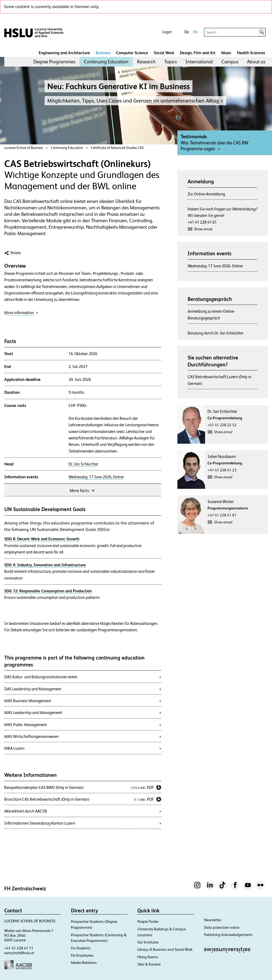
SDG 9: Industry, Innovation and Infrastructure (45, 565)
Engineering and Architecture (64, 53)
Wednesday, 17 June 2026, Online (96, 477)
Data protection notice (222, 927)
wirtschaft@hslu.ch (19, 953)
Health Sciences (251, 53)
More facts (83, 490)
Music (226, 53)
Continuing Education (106, 62)
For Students (81, 948)
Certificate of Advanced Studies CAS (117, 148)
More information (21, 313)
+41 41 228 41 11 (19, 948)
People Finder (148, 921)
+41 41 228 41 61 (202, 222)
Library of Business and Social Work (165, 949)
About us (256, 62)
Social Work (164, 53)
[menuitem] (54, 62)
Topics (171, 62)
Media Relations (84, 963)
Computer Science (132, 53)
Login (167, 32)
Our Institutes (148, 942)
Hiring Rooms (148, 957)
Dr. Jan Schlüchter (83, 464)
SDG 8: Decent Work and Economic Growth (42, 539)
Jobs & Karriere (149, 964)
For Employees (82, 955)
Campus (230, 62)
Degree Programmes (54, 62)
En (195, 32)
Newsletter (213, 920)
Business (103, 53)
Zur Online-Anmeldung (206, 194)
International (199, 62)
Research (146, 62)
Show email (203, 229)
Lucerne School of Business (24, 148)
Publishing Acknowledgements (228, 935)
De (187, 32)
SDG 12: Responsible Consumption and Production (48, 591)
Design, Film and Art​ (198, 53)
